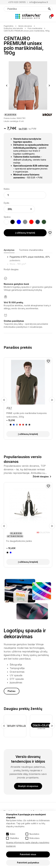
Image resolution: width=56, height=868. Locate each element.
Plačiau (11, 691)
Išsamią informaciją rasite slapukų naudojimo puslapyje (28, 844)
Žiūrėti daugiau (41, 476)
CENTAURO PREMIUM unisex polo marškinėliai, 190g (27, 31)
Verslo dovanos (25, 26)
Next (49, 86)
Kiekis (7, 189)
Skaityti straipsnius (28, 786)
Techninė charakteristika (31, 250)
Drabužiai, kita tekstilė (13, 28)
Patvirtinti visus (28, 854)
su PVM (32, 129)
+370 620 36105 (17, 2)
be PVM (23, 129)
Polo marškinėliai (35, 28)
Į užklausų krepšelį (25, 233)
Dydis (6, 203)
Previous (7, 86)
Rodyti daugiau (11, 269)
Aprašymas (9, 250)
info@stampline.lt (39, 2)
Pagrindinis (9, 26)
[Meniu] (6, 17)
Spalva (7, 217)
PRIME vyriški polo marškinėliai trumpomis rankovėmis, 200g (27, 415)
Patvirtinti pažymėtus (28, 863)
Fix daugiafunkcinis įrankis (19, 541)
